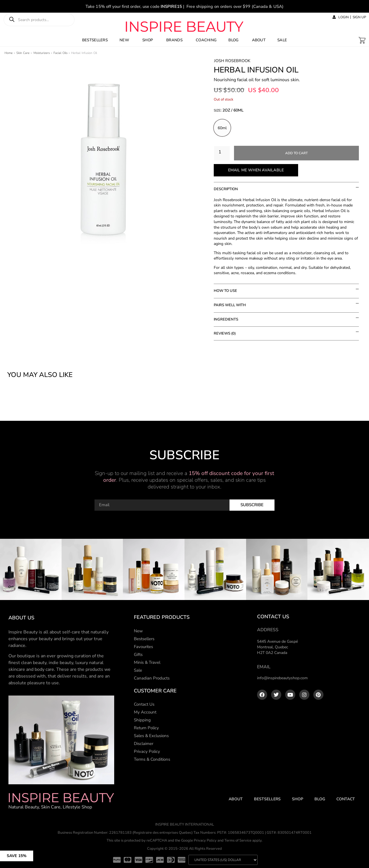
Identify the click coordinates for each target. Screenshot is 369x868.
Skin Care (23, 53)
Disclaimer (144, 744)
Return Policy (146, 728)
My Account (145, 712)
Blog (320, 799)
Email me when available (256, 170)
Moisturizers (42, 53)
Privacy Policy (147, 751)
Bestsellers (144, 639)
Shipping (142, 720)
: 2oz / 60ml (232, 111)
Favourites (143, 647)
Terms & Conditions (152, 759)
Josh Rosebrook (232, 61)
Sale (138, 670)
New (138, 631)
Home (9, 53)
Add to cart (296, 153)
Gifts (138, 655)
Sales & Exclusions (151, 736)
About (236, 799)
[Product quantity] (222, 153)
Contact (346, 799)
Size (229, 111)
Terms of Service (238, 840)
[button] (37, 853)
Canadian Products (152, 678)
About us (21, 618)
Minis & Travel (147, 662)
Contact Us (144, 704)
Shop (298, 799)
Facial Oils (60, 53)
